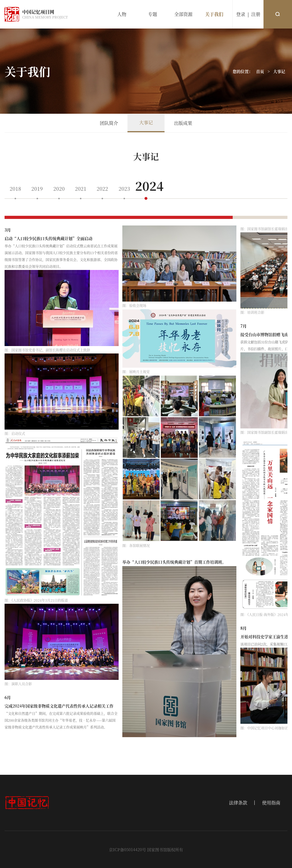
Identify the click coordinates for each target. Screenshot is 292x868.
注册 (256, 14)
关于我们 (214, 14)
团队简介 (109, 123)
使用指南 (271, 803)
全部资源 (183, 14)
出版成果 (183, 123)
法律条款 (238, 803)
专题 (153, 14)
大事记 (279, 71)
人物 (122, 14)
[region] (146, 480)
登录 (241, 14)
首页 (260, 71)
